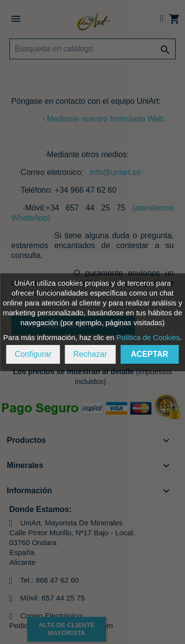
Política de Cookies (148, 337)
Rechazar (90, 354)
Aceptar (149, 354)
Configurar (33, 354)
